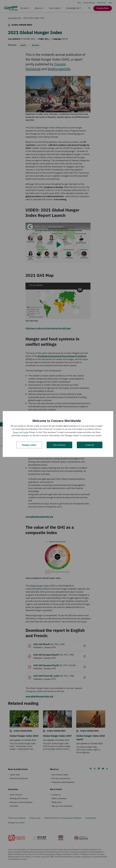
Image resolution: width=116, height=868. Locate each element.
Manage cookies (29, 445)
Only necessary (59, 445)
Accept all (90, 445)
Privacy (16, 432)
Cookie (26, 432)
